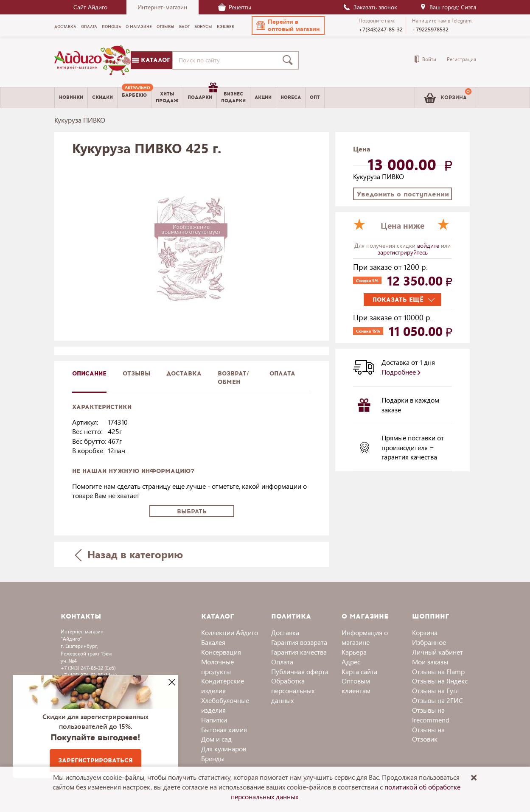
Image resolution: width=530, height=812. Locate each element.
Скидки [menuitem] (102, 97)
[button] (288, 25)
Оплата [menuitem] (89, 27)
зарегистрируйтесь (403, 252)
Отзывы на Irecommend (431, 715)
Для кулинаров (224, 749)
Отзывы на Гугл (435, 690)
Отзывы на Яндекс (440, 681)
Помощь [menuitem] (111, 27)
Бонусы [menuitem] (203, 27)
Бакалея (213, 642)
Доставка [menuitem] (65, 27)
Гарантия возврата (299, 642)
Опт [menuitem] (315, 97)
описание (89, 374)
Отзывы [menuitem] (165, 27)
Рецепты (235, 7)
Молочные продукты (217, 666)
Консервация (221, 652)
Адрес (351, 662)
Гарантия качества (299, 652)
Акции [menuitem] (263, 97)
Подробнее (401, 372)
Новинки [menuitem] (71, 97)
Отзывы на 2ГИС (437, 700)
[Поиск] (289, 60)
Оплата (282, 374)
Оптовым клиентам (356, 686)
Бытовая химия (224, 729)
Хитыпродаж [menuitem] (167, 97)
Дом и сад (216, 739)
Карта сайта (359, 671)
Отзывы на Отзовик (428, 734)
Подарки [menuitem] (202, 94)
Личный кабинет (437, 652)
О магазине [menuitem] (139, 27)
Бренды (213, 758)
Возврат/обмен (233, 378)
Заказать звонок (370, 7)
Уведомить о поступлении (403, 194)
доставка (184, 374)
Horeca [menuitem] (291, 97)
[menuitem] (134, 98)
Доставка (285, 632)
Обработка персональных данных (293, 690)
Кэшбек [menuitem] (226, 27)
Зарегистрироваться (95, 760)
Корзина (425, 632)
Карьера (354, 652)
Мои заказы (430, 662)
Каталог (151, 60)
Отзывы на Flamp (438, 671)
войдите (429, 245)
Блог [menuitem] (184, 27)
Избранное (429, 642)
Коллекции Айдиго (230, 632)
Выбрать (192, 511)
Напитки (214, 720)
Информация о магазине (365, 637)
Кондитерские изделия (223, 686)
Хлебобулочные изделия (225, 705)
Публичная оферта (300, 671)
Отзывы (136, 374)
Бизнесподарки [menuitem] (233, 97)
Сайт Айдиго (90, 7)
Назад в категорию (129, 554)
